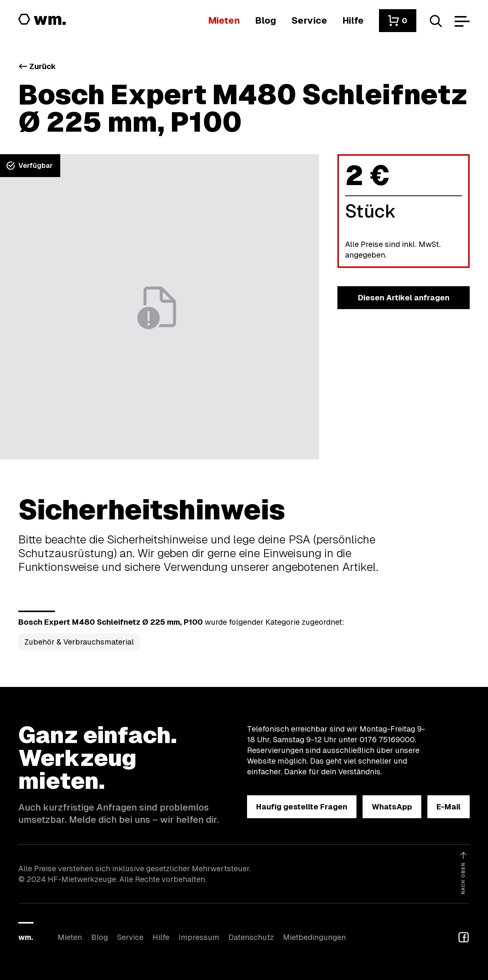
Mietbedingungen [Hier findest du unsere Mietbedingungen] (314, 937)
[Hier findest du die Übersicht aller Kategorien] (224, 20)
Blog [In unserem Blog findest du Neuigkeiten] (100, 937)
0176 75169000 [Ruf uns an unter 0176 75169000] (387, 740)
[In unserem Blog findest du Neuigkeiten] (266, 20)
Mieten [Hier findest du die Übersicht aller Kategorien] (70, 937)
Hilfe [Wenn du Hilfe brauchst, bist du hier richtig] (161, 937)
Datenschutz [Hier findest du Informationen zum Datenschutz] (251, 937)
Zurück (37, 66)
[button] (398, 21)
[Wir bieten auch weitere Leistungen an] (309, 20)
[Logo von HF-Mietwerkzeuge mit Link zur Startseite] (42, 20)
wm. (26, 937)
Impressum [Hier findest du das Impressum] (199, 937)
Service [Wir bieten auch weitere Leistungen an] (130, 937)
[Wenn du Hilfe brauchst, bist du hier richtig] (353, 20)
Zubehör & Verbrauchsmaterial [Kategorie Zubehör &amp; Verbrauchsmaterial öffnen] (79, 642)
